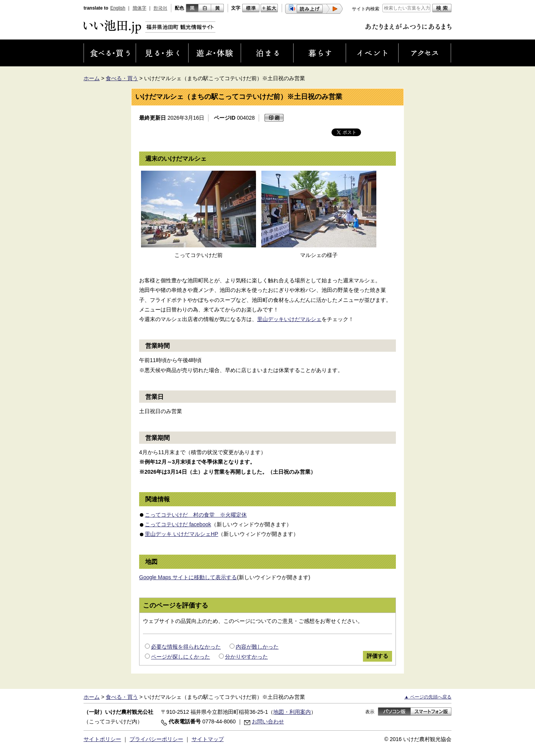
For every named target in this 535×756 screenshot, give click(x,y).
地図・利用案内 (292, 712)
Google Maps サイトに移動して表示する (188, 577)
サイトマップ (208, 739)
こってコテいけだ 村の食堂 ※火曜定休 (196, 515)
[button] (314, 9)
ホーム (92, 78)
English (118, 8)
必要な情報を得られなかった (186, 647)
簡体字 (139, 8)
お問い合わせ (268, 721)
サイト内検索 (366, 9)
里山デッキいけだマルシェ (289, 319)
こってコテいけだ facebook (178, 524)
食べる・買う (122, 78)
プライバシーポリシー (156, 739)
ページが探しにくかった (181, 657)
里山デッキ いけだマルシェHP (181, 534)
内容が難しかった (257, 647)
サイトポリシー (102, 739)
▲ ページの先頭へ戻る (428, 697)
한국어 (160, 8)
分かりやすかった (246, 657)
